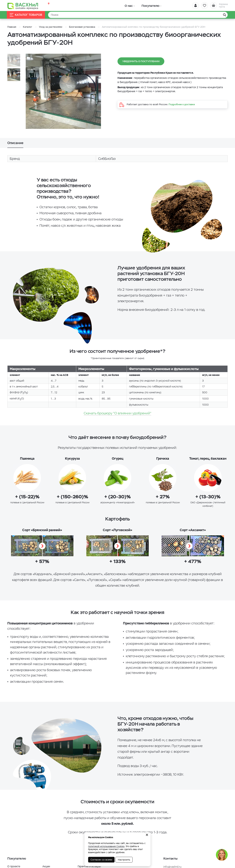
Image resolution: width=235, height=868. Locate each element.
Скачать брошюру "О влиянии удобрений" (117, 413)
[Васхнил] (24, 6)
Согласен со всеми (101, 860)
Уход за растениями (51, 27)
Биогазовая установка (82, 27)
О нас (127, 5)
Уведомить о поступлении (141, 61)
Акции (46, 866)
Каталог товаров (26, 15)
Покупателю (146, 5)
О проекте (14, 866)
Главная (12, 27)
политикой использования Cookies (106, 846)
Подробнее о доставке (182, 104)
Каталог (28, 27)
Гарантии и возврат (90, 866)
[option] (63, 91)
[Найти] (138, 15)
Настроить (124, 860)
